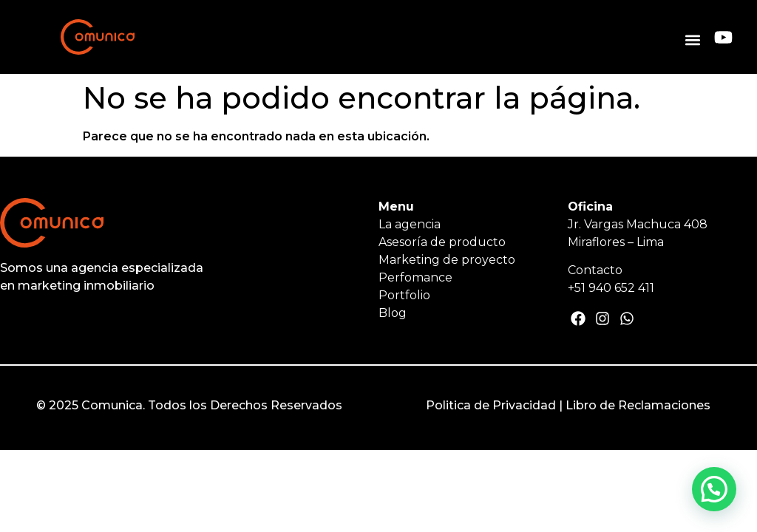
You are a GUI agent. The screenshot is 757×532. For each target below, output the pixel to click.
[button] (692, 40)
